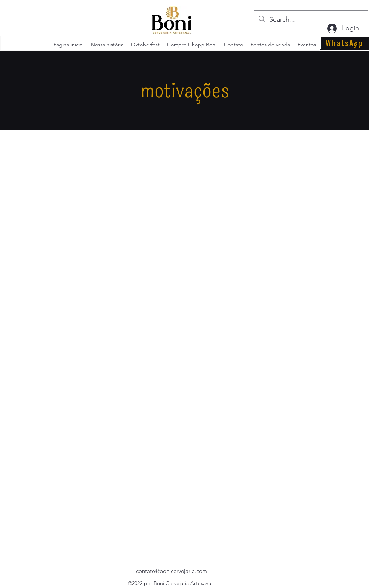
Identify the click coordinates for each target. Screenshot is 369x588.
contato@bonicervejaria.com (172, 571)
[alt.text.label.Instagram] (357, 45)
